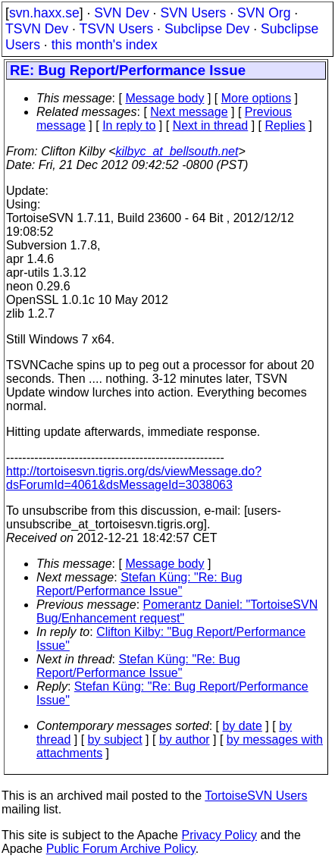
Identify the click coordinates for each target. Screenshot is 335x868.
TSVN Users (116, 29)
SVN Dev (121, 13)
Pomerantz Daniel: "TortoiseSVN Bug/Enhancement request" (177, 611)
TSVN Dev (37, 29)
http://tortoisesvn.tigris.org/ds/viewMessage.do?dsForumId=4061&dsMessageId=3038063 (134, 478)
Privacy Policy (219, 835)
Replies (285, 125)
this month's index (105, 45)
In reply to (129, 125)
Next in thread (211, 125)
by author (185, 740)
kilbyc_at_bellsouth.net (177, 151)
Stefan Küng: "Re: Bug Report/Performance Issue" (139, 584)
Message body (164, 98)
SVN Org (264, 13)
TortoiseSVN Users (256, 796)
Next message (189, 112)
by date (242, 726)
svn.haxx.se (44, 13)
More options (257, 98)
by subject (115, 740)
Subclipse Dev (207, 29)
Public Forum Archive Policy (121, 849)
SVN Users (193, 13)
